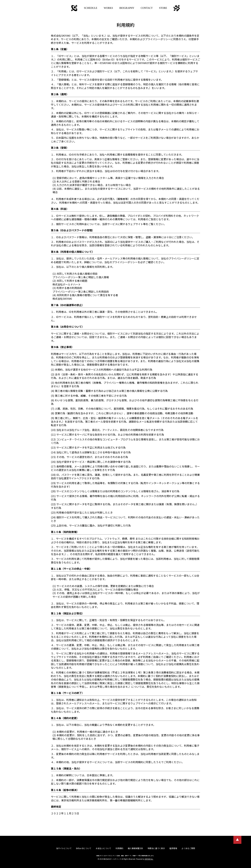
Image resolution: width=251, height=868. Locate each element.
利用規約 (119, 848)
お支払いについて (103, 848)
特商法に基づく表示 (156, 848)
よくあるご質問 (188, 848)
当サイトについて (64, 848)
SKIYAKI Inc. (149, 859)
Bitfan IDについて (84, 848)
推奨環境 (173, 848)
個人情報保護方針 (135, 848)
